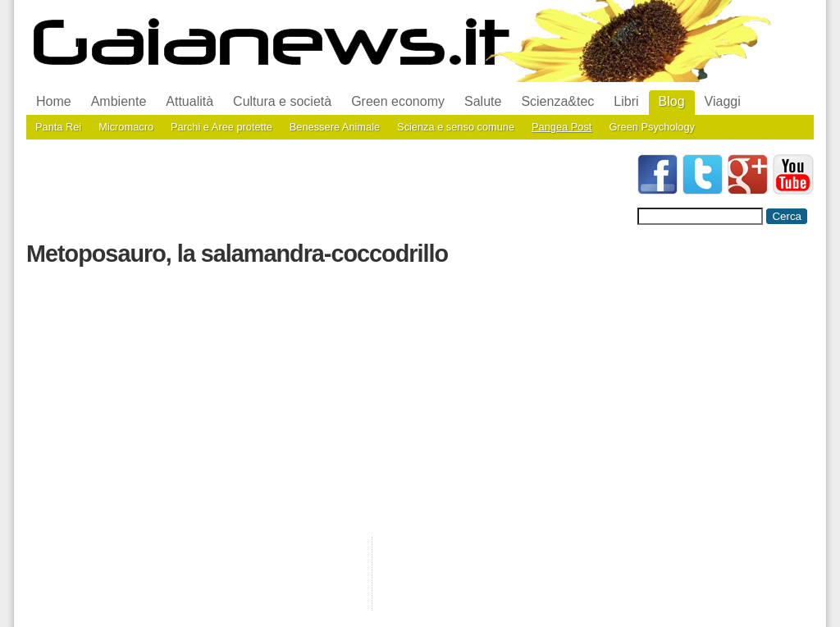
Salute (483, 101)
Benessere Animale (335, 127)
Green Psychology (652, 127)
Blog (672, 101)
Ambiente (119, 101)
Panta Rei (58, 127)
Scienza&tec (557, 101)
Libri (626, 101)
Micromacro (126, 127)
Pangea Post (562, 127)
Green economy (398, 101)
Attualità (189, 101)
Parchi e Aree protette (221, 127)
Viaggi (723, 101)
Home (54, 101)
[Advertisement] (325, 191)
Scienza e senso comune (456, 127)
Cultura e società (282, 101)
